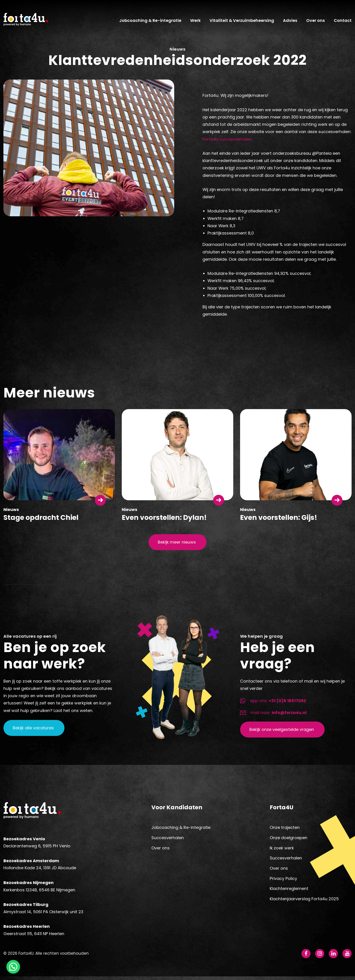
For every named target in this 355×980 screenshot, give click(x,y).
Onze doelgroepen (289, 840)
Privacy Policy (283, 881)
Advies (290, 22)
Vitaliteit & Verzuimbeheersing (242, 22)
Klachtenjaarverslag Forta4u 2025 (304, 901)
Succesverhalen (168, 840)
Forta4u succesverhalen (227, 142)
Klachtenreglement (289, 891)
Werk (195, 22)
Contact (343, 22)
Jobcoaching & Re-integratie (150, 22)
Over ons (316, 22)
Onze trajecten (285, 830)
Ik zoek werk (282, 850)
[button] (13, 967)
